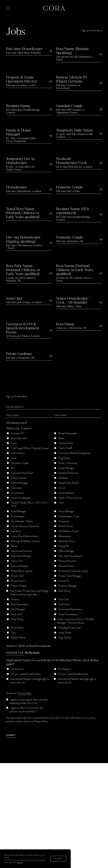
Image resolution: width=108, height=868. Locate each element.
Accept (58, 859)
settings (20, 862)
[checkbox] (53, 536)
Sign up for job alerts (92, 30)
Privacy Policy (24, 693)
